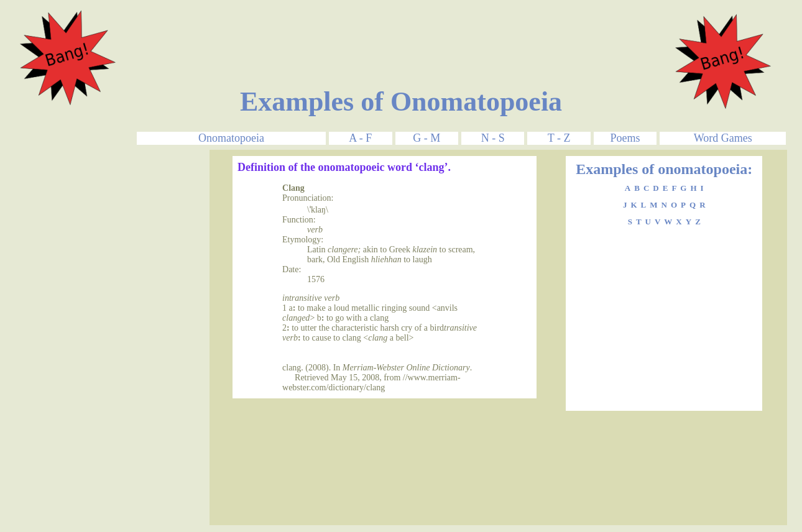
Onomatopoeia (231, 138)
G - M (426, 138)
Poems (625, 138)
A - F (360, 138)
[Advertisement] (401, 33)
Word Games (723, 138)
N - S (493, 138)
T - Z (559, 138)
